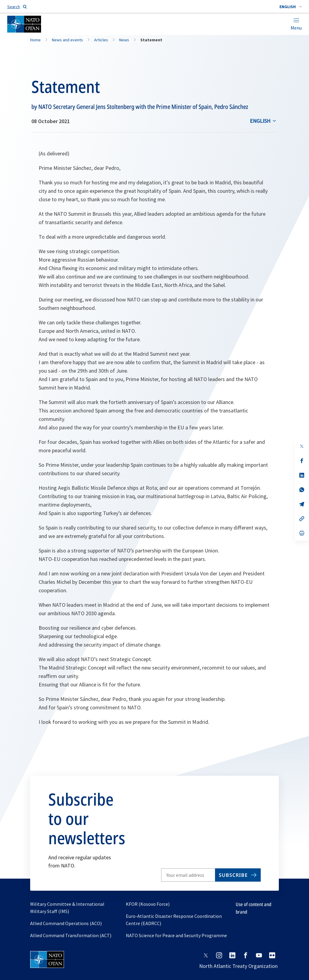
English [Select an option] (260, 121)
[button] (291, 7)
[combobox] (291, 7)
